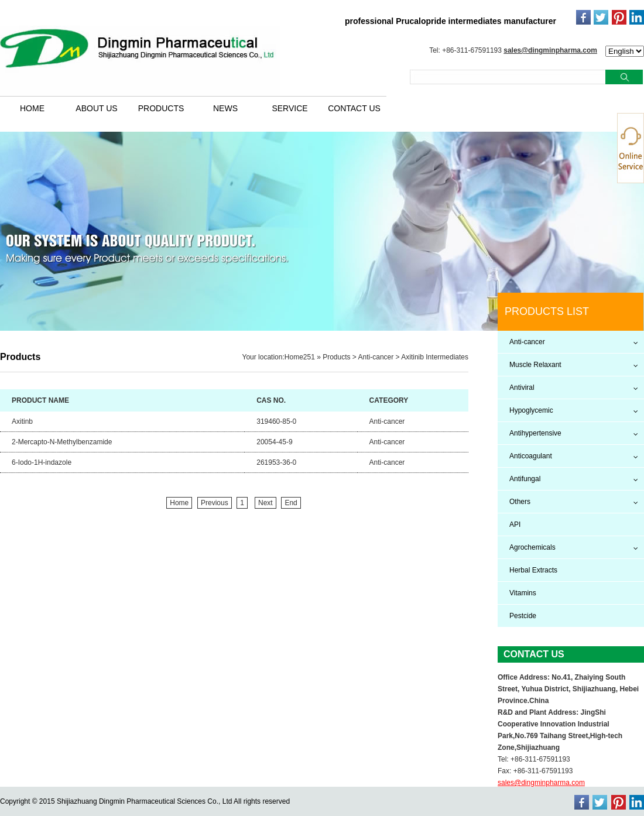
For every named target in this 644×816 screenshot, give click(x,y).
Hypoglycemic (531, 410)
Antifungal (525, 479)
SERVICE (290, 108)
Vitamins (523, 593)
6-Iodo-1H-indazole (42, 462)
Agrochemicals (532, 547)
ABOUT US (96, 108)
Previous (215, 503)
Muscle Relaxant (535, 365)
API (515, 524)
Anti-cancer (376, 357)
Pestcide (523, 616)
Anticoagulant (531, 456)
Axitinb (22, 421)
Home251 (300, 357)
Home (179, 503)
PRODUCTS (161, 108)
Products (336, 357)
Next (266, 503)
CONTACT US (354, 108)
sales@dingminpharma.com (550, 50)
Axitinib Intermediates (435, 357)
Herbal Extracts (533, 570)
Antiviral (522, 388)
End (291, 503)
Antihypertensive (535, 433)
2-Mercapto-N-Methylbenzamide (62, 442)
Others (520, 502)
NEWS (225, 108)
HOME (32, 108)
